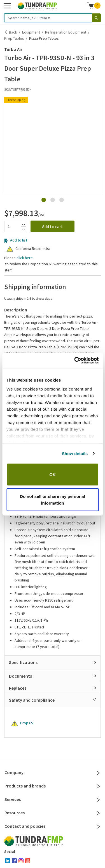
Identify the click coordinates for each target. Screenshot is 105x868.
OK (53, 475)
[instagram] (21, 861)
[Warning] (10, 249)
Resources (53, 813)
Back (13, 32)
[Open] (95, 662)
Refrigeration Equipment (66, 32)
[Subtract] (24, 230)
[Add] (24, 224)
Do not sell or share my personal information (53, 499)
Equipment (31, 32)
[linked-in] (8, 861)
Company (53, 772)
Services (53, 799)
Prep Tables (14, 38)
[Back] (6, 32)
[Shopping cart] (90, 6)
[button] (53, 98)
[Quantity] (12, 226)
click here (25, 258)
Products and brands (53, 786)
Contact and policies (53, 826)
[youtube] (28, 861)
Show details (75, 453)
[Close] (94, 699)
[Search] (96, 18)
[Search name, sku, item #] (48, 18)
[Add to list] (6, 241)
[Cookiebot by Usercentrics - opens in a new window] (75, 360)
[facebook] (14, 861)
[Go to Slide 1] (44, 200)
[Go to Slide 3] (62, 200)
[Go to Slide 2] (53, 200)
